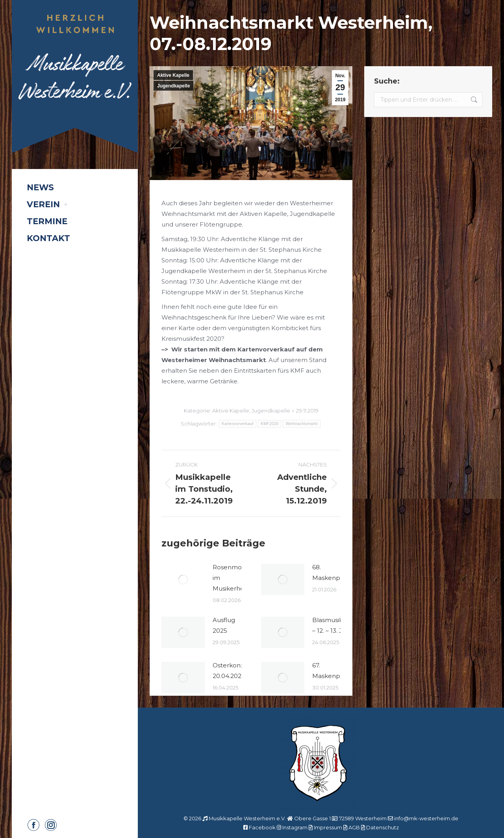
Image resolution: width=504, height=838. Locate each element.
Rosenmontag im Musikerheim (234, 578)
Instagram (295, 827)
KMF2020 (270, 424)
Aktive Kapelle (173, 75)
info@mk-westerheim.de (426, 818)
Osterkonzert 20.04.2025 (233, 671)
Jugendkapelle (173, 86)
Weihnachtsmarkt (302, 424)
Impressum (328, 827)
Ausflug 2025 (224, 625)
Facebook (262, 827)
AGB (354, 827)
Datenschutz (383, 827)
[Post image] (183, 580)
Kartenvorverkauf (238, 424)
